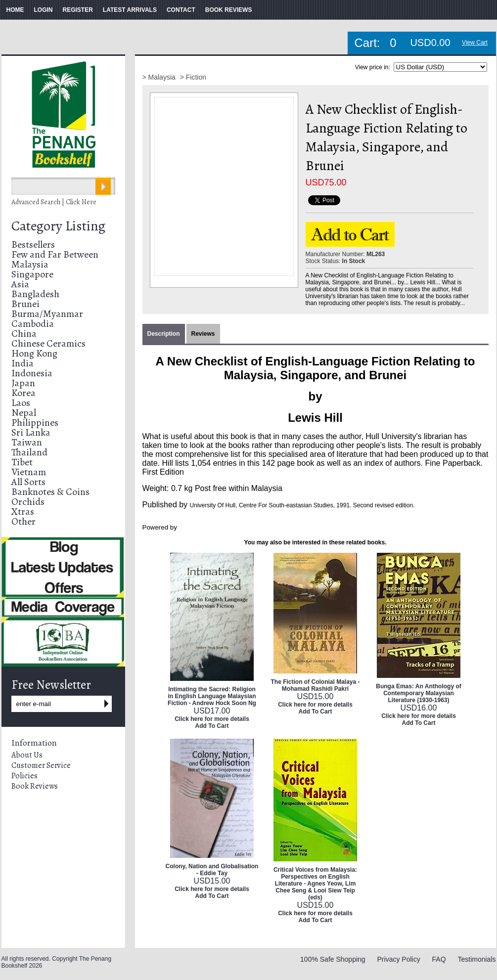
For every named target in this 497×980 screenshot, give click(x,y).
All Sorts (28, 482)
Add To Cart (212, 726)
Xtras (23, 512)
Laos (21, 403)
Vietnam (29, 472)
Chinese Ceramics (48, 343)
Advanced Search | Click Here (54, 202)
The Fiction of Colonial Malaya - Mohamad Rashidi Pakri (315, 685)
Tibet (22, 462)
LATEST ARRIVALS (130, 10)
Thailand (29, 452)
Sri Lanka (31, 432)
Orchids (28, 502)
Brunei (25, 304)
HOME (15, 10)
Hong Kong (34, 353)
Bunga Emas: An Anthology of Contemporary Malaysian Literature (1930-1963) (418, 693)
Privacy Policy (399, 959)
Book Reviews (35, 786)
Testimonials (476, 959)
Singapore (32, 274)
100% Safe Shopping (333, 959)
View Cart (475, 43)
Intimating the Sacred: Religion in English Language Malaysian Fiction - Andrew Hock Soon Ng (212, 696)
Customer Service (41, 765)
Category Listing (58, 226)
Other (23, 521)
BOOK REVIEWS (229, 10)
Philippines (35, 423)
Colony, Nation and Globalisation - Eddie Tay (212, 870)
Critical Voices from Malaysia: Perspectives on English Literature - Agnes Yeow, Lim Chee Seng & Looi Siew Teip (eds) (315, 884)
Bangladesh (35, 294)
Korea (23, 393)
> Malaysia (160, 77)
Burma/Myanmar (47, 314)
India (23, 363)
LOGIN (44, 10)
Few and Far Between (55, 254)
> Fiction (193, 77)
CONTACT (181, 10)
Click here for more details (212, 719)
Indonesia (32, 373)
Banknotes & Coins (50, 492)
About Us (27, 755)
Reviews (203, 334)
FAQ (439, 959)
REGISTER (78, 10)
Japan (23, 383)
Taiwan (27, 442)
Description (164, 334)
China (24, 334)
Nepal (24, 413)
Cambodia (33, 324)
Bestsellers (33, 245)
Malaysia (30, 264)
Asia (20, 284)
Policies (24, 776)
